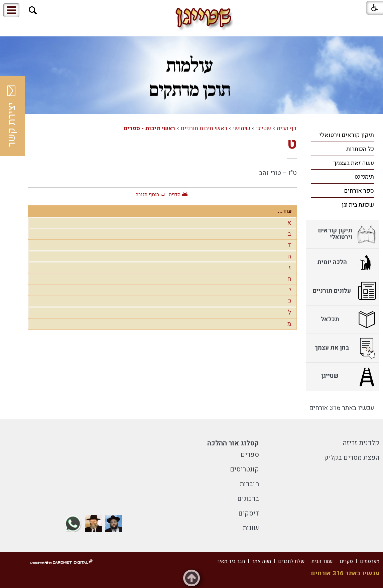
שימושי (242, 128)
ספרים (250, 455)
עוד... (285, 211)
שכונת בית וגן (358, 205)
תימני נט (364, 177)
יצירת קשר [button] (12, 116)
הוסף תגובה (147, 195)
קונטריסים (244, 469)
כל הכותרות (360, 149)
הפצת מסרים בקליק (352, 458)
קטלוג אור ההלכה (233, 443)
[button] (33, 11)
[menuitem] (343, 135)
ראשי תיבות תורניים (204, 128)
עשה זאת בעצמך (354, 163)
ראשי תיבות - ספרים (149, 128)
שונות (251, 528)
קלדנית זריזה (361, 443)
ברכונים (248, 499)
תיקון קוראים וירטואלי (347, 135)
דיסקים (249, 513)
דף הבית (287, 128)
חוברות (249, 484)
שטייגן (264, 128)
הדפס (174, 195)
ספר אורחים (359, 191)
